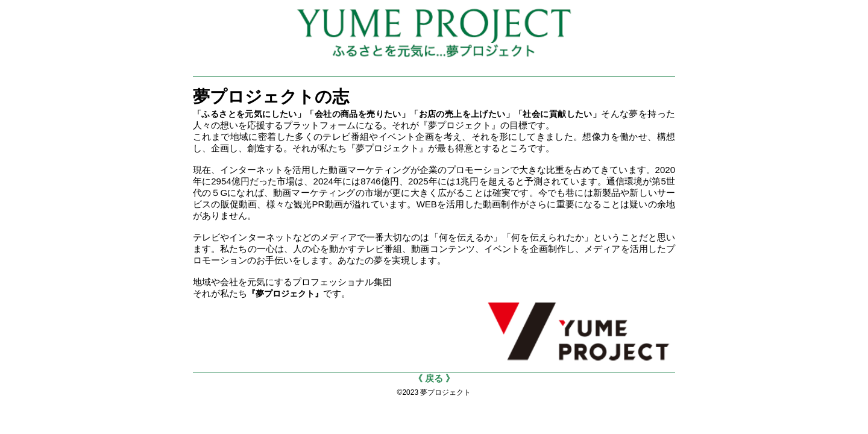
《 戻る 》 (434, 378)
